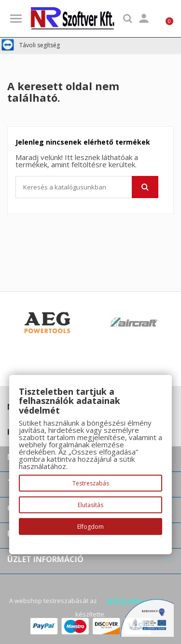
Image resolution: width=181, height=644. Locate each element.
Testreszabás (91, 483)
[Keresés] (87, 187)
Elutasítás (90, 505)
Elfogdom (90, 527)
